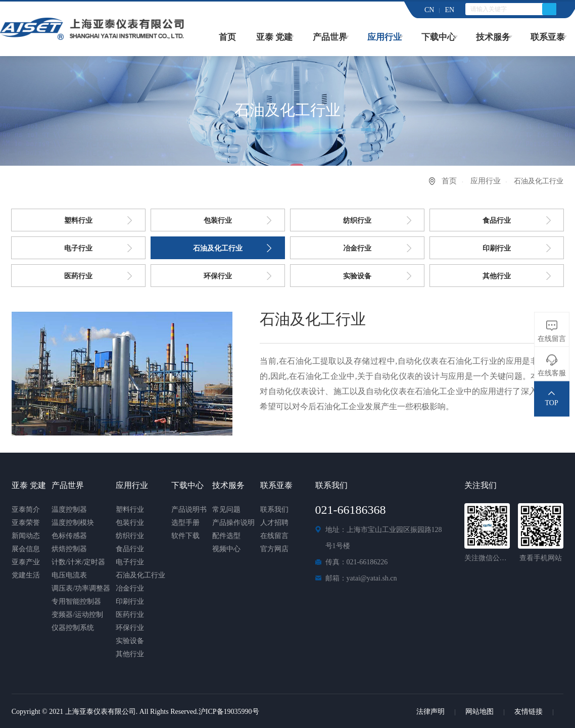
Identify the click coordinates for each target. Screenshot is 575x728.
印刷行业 (497, 248)
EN (449, 10)
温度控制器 (69, 509)
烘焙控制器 (69, 549)
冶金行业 (357, 248)
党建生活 (26, 575)
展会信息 (26, 549)
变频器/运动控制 (77, 615)
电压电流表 (69, 575)
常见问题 (226, 509)
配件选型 (226, 536)
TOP (552, 402)
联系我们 (274, 509)
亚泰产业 (26, 562)
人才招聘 (274, 523)
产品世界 (330, 37)
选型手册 (185, 523)
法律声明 (430, 712)
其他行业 (497, 276)
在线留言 (274, 536)
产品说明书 (189, 509)
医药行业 (78, 276)
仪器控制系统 (73, 628)
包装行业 (218, 221)
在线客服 (552, 373)
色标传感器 (69, 536)
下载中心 (439, 37)
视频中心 (226, 549)
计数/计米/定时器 (78, 562)
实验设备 (357, 276)
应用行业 (385, 37)
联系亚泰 (548, 37)
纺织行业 (357, 221)
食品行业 (497, 221)
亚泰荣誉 (26, 523)
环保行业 (218, 276)
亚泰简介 (26, 509)
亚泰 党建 (274, 37)
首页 (227, 37)
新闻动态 (26, 536)
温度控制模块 (73, 523)
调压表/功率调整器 (81, 588)
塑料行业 (78, 221)
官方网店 (274, 549)
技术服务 (493, 37)
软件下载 (185, 536)
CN (429, 10)
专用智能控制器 (76, 601)
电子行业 (78, 248)
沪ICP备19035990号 (229, 712)
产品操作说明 (233, 523)
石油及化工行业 (218, 248)
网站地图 (480, 712)
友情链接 (529, 712)
